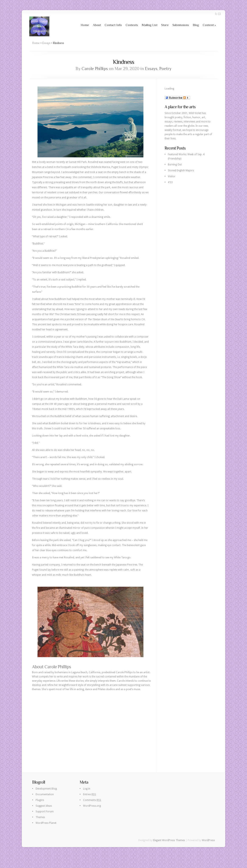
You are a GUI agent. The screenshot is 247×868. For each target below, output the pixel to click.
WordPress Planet (46, 823)
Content (209, 25)
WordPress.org (92, 806)
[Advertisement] (94, 725)
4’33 (170, 182)
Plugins (40, 800)
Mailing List (150, 25)
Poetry (165, 69)
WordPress (208, 840)
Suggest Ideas (44, 806)
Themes (40, 817)
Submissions (181, 25)
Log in (87, 789)
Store (165, 25)
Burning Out (175, 165)
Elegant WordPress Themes (169, 840)
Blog (196, 25)
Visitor (172, 176)
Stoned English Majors (181, 170)
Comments (92, 800)
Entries (90, 794)
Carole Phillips (95, 69)
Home (85, 25)
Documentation (45, 794)
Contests (132, 25)
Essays (46, 43)
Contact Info (113, 25)
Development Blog (46, 789)
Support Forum (45, 812)
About (97, 25)
